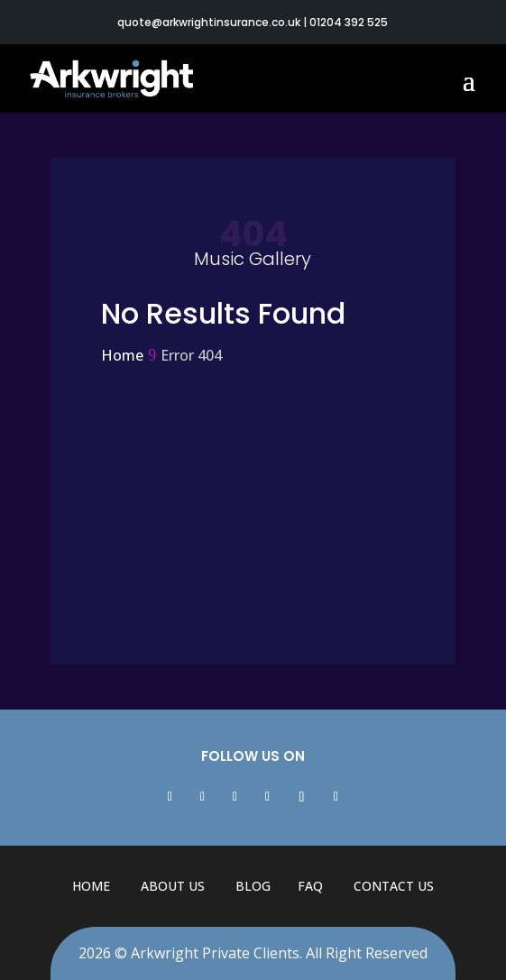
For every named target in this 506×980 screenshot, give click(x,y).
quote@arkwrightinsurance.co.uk (209, 22)
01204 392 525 (349, 22)
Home (91, 886)
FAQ (310, 886)
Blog (253, 886)
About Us (173, 886)
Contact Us (394, 886)
